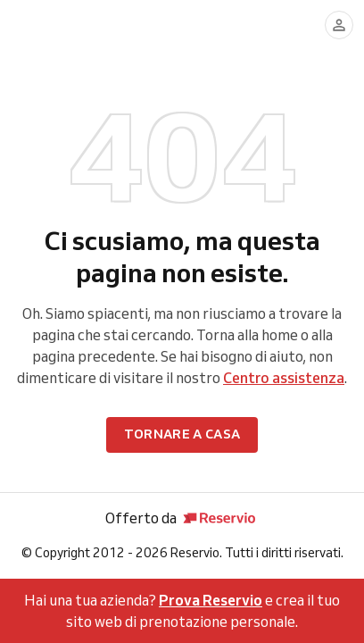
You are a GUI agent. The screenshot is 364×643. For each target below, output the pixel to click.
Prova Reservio (211, 600)
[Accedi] (339, 25)
